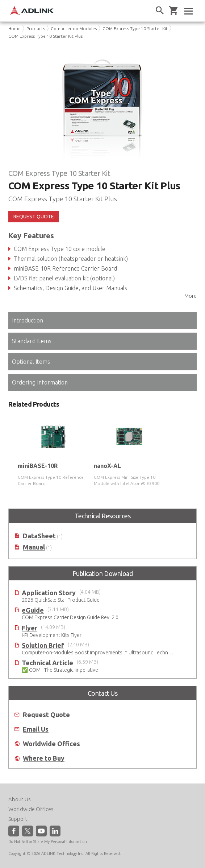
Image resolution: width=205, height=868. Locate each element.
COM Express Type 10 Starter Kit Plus (45, 36)
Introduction (28, 320)
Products (36, 28)
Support (18, 819)
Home (14, 28)
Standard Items (32, 341)
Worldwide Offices (51, 744)
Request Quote (46, 715)
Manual (34, 547)
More (191, 296)
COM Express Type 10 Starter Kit (135, 28)
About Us (20, 799)
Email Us (36, 729)
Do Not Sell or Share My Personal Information (48, 842)
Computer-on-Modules (74, 28)
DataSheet (39, 536)
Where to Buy (44, 758)
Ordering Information (40, 382)
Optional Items (31, 362)
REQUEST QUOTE (34, 217)
